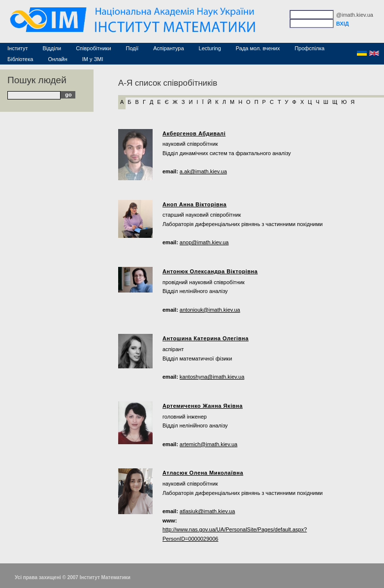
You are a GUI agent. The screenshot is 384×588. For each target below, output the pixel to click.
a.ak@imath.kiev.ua (203, 171)
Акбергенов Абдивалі (194, 133)
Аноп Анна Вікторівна (194, 204)
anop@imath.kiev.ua (204, 242)
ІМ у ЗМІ (93, 59)
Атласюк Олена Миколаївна (203, 473)
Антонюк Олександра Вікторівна (210, 271)
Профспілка (309, 48)
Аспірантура (168, 48)
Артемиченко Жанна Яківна (203, 406)
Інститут (18, 48)
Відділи (52, 48)
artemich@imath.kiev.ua (208, 444)
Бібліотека (20, 59)
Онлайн (57, 59)
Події (132, 48)
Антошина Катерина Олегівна (206, 338)
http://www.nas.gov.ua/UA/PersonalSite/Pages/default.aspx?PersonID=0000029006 (235, 534)
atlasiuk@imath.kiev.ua (207, 511)
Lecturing (210, 48)
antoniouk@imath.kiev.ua (210, 310)
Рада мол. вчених (258, 48)
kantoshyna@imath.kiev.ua (212, 377)
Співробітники (93, 48)
